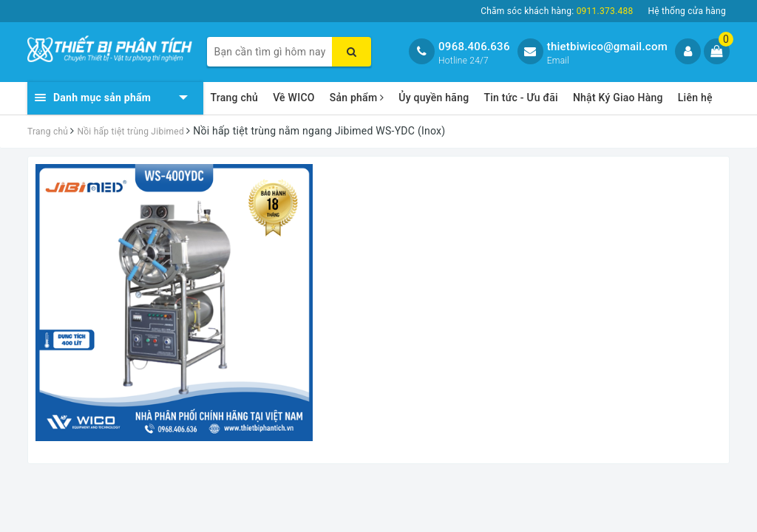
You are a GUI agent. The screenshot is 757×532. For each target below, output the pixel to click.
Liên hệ (695, 98)
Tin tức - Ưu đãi (521, 98)
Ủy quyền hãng (434, 98)
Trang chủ (235, 98)
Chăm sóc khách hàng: (557, 11)
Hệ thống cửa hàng (687, 11)
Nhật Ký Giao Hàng (618, 98)
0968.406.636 (474, 47)
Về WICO (294, 98)
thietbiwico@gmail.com (607, 47)
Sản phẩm (357, 98)
